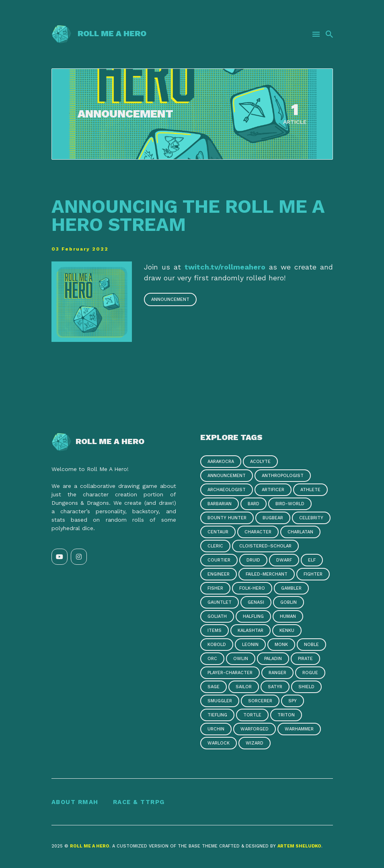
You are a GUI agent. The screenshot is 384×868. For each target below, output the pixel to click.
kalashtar (251, 631)
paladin (273, 659)
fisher (215, 589)
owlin (241, 659)
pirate (305, 659)
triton (286, 716)
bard (254, 505)
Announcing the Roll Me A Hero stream (184, 216)
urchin (216, 730)
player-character (230, 674)
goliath (217, 617)
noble (311, 645)
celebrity (311, 519)
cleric (215, 547)
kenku (287, 631)
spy (293, 702)
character (258, 533)
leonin (250, 645)
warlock (219, 744)
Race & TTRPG (139, 803)
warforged (255, 730)
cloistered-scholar (265, 547)
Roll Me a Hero (99, 33)
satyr (275, 688)
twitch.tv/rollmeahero (225, 268)
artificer (273, 491)
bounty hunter (227, 519)
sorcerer (260, 702)
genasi (256, 603)
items (215, 631)
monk (281, 645)
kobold (217, 645)
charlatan (300, 533)
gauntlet (220, 603)
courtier (219, 561)
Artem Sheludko (299, 847)
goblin (289, 603)
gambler (291, 589)
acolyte (260, 462)
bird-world (290, 505)
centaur (218, 533)
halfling (253, 617)
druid (253, 561)
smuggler (220, 702)
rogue (310, 674)
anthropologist (283, 476)
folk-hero (252, 589)
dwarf (284, 561)
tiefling (217, 716)
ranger (277, 674)
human (288, 617)
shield (306, 688)
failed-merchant (267, 575)
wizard (255, 744)
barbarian (220, 505)
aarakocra (221, 462)
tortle (252, 716)
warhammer (299, 730)
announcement (170, 300)
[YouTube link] (60, 557)
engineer (219, 575)
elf (312, 561)
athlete (310, 491)
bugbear (273, 519)
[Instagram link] (79, 557)
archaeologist (227, 491)
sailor (244, 688)
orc (212, 659)
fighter (313, 575)
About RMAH (75, 803)
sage (214, 688)
